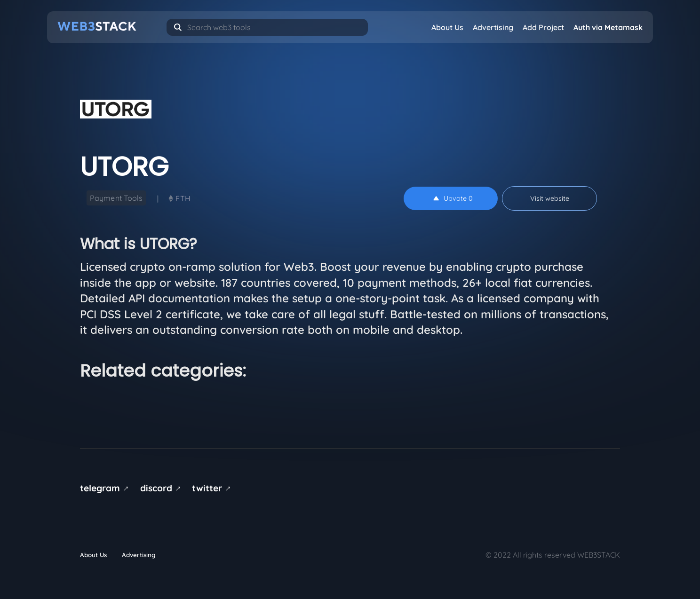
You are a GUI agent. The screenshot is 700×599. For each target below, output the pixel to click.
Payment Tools (116, 198)
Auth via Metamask (608, 27)
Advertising (493, 27)
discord (162, 488)
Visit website (550, 198)
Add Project (543, 27)
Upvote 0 (453, 198)
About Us (447, 27)
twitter (213, 488)
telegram (106, 488)
